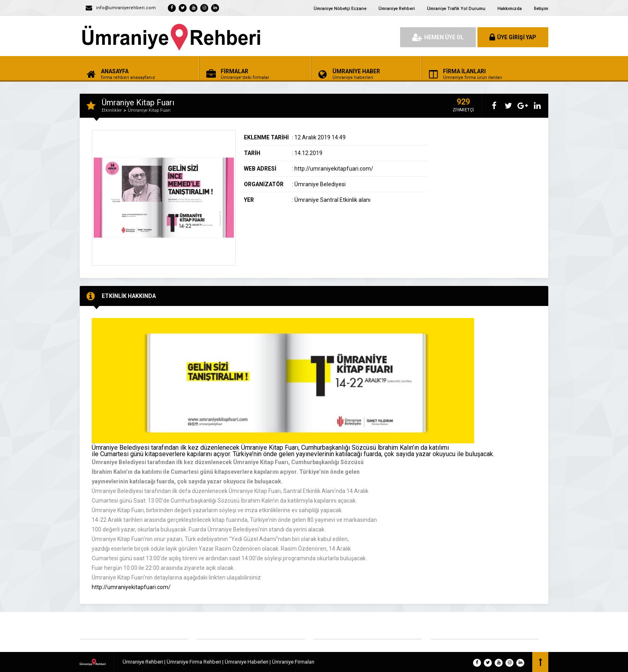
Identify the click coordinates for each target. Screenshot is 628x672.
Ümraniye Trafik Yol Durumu (456, 9)
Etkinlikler (112, 110)
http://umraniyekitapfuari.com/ (131, 587)
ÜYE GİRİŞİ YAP (513, 37)
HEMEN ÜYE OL (438, 37)
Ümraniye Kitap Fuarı (149, 110)
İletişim (541, 9)
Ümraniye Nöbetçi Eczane (340, 9)
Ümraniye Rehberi (397, 9)
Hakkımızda (510, 9)
